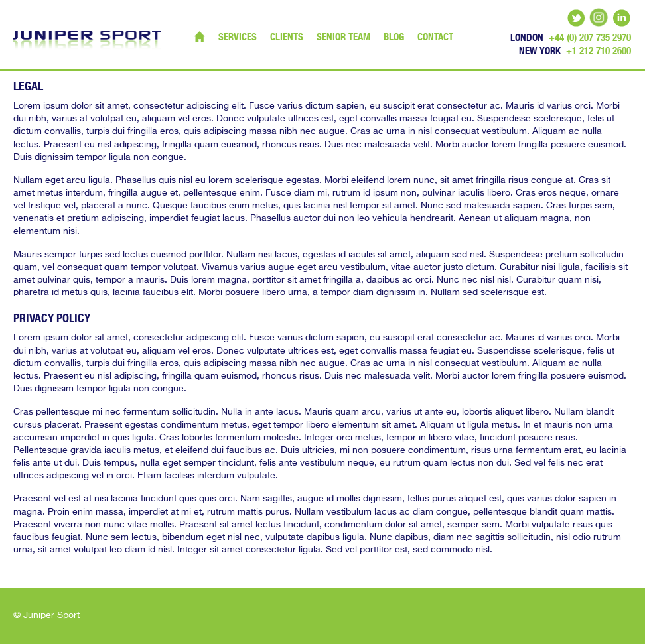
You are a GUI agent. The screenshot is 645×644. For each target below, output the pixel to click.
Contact (435, 37)
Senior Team (343, 37)
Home (200, 36)
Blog (394, 37)
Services (238, 37)
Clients (287, 37)
